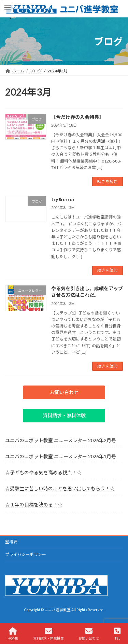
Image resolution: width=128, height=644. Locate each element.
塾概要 (11, 542)
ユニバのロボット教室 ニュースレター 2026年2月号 (61, 440)
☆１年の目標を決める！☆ (34, 505)
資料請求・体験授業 (48, 634)
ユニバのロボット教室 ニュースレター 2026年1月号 (61, 456)
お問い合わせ (89, 634)
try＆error (63, 199)
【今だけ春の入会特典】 (77, 117)
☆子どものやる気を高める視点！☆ (43, 472)
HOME (13, 634)
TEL (117, 634)
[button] (64, 392)
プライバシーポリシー (26, 554)
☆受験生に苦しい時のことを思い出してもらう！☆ (60, 488)
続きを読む (108, 181)
